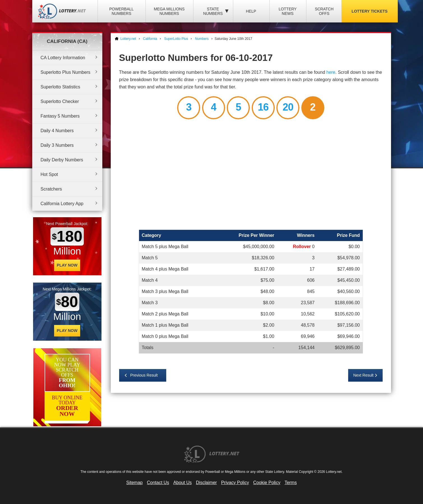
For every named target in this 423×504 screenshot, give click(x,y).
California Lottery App (62, 204)
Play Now (67, 265)
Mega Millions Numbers (169, 11)
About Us (182, 483)
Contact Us (158, 483)
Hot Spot (49, 174)
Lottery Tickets (369, 11)
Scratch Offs (324, 11)
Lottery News (288, 11)
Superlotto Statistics (60, 87)
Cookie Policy (267, 483)
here (331, 72)
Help (251, 11)
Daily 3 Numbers (57, 145)
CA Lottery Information (63, 58)
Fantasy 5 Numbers (60, 116)
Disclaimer (206, 483)
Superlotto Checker (60, 101)
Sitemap (134, 483)
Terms (291, 483)
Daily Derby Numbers (62, 160)
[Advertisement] (251, 175)
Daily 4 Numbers (57, 131)
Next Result (363, 375)
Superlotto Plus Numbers (66, 72)
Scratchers (51, 189)
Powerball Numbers (122, 11)
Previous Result (144, 375)
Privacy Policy (235, 483)
